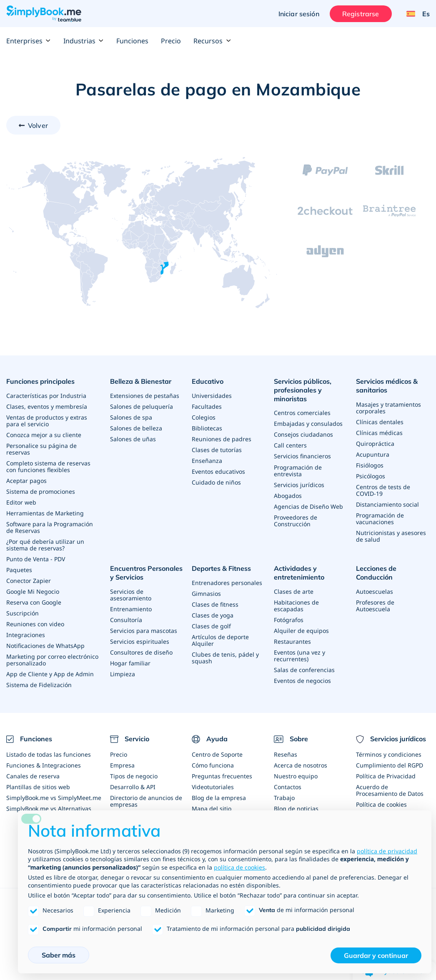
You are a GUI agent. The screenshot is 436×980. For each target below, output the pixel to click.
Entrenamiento (131, 609)
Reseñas (286, 754)
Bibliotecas (207, 428)
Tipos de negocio (134, 776)
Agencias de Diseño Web (308, 506)
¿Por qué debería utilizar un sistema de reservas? (45, 545)
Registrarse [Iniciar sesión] (361, 14)
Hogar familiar (130, 663)
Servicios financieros (302, 456)
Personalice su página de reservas (41, 449)
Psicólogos (371, 476)
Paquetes (19, 570)
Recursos (212, 41)
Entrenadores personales (227, 583)
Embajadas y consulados (308, 424)
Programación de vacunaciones (380, 519)
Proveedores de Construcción (296, 520)
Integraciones (26, 635)
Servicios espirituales (140, 641)
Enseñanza (207, 461)
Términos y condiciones (389, 754)
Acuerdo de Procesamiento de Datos (390, 790)
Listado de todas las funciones (49, 754)
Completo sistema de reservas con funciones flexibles (48, 466)
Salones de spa (131, 417)
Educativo (208, 381)
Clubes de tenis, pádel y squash (225, 658)
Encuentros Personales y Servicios (146, 573)
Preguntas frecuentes (222, 776)
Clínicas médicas (379, 433)
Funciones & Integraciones (44, 765)
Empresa (122, 765)
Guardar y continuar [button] (376, 955)
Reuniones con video (35, 624)
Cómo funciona (213, 765)
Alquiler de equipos (301, 630)
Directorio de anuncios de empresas (146, 801)
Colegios (204, 417)
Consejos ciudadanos (303, 434)
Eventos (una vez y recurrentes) (299, 655)
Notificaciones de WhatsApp (45, 646)
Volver (38, 125)
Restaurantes (292, 641)
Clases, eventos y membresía (47, 406)
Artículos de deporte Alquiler (220, 640)
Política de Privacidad (386, 776)
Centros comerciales (302, 413)
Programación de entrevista (298, 470)
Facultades (207, 406)
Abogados (288, 495)
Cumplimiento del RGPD (390, 765)
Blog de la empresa (219, 797)
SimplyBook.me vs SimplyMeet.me (54, 797)
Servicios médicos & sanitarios (387, 386)
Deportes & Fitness (221, 568)
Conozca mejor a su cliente (44, 435)
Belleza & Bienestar (141, 381)
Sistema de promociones (41, 491)
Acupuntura (373, 454)
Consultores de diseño (141, 652)
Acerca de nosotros (301, 765)
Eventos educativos (218, 471)
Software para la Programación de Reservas (50, 527)
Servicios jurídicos (299, 484)
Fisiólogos (370, 465)
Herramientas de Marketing (45, 513)
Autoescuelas (375, 591)
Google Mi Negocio (33, 591)
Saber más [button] (59, 955)
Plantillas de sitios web (38, 786)
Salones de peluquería (142, 406)
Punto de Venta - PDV (36, 559)
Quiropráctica (375, 444)
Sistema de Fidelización (39, 685)
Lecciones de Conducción (376, 573)
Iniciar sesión (299, 14)
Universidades (212, 396)
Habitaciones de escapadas (296, 605)
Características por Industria (46, 396)
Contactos (288, 786)
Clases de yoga (213, 615)
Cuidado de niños (216, 482)
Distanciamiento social (387, 504)
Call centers (290, 445)
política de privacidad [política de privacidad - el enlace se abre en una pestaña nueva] (387, 851)
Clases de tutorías (217, 450)
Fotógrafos (289, 619)
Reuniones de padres (222, 439)
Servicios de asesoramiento (131, 594)
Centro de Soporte (217, 754)
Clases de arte (294, 591)
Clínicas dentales (380, 422)
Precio (171, 41)
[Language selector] (415, 14)
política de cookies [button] (239, 867)
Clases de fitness (215, 604)
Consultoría (126, 619)
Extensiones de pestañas (145, 396)
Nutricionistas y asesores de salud (391, 536)
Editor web (21, 502)
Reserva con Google (34, 602)
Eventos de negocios (302, 680)
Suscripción (23, 613)
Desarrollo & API (133, 786)
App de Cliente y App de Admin (50, 674)
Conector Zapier (29, 581)
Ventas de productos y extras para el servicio (47, 421)
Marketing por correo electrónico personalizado (52, 660)
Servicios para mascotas (144, 630)
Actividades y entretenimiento (299, 573)
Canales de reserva (33, 776)
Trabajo (284, 797)
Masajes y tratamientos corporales (388, 408)
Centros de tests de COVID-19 (383, 490)
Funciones (132, 41)
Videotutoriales (213, 786)
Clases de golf (211, 626)
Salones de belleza (136, 428)
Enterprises (29, 41)
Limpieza (123, 674)
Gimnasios (206, 594)
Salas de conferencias (304, 669)
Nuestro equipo (296, 776)
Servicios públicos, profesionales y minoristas (303, 390)
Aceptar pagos (26, 481)
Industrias (84, 41)
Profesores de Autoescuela (375, 605)
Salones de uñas (133, 439)
